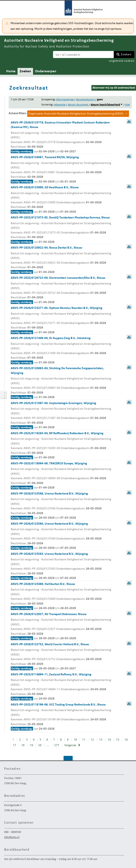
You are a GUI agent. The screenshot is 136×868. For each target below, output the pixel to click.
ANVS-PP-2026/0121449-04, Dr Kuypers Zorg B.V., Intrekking (61, 350)
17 (14, 745)
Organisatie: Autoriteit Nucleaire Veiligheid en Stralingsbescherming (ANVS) (76, 114)
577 (57, 745)
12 (92, 740)
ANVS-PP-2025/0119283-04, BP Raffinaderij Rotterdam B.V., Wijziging (61, 446)
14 (109, 740)
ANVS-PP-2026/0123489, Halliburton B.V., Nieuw (61, 596)
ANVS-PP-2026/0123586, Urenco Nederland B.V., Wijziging (61, 506)
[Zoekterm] (83, 55)
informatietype (65, 99)
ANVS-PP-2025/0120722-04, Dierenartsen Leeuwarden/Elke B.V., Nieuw (61, 290)
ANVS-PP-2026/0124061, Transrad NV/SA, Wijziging (61, 170)
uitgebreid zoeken (122, 61)
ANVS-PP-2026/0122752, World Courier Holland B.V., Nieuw (61, 657)
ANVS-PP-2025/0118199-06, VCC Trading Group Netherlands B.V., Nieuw (61, 717)
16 (126, 740)
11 (84, 740)
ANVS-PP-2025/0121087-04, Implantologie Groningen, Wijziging (61, 415)
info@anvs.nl (12, 837)
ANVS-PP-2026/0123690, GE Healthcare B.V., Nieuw (61, 200)
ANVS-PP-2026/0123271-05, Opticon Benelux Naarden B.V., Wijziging (61, 320)
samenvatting (129, 122)
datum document (78, 105)
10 (75, 740)
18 (23, 745)
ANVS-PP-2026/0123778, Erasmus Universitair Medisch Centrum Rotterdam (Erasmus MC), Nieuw (61, 137)
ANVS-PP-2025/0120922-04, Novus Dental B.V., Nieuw (61, 260)
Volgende (70, 745)
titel (127, 105)
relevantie (60, 105)
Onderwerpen (46, 71)
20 (40, 745)
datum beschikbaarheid (105, 105)
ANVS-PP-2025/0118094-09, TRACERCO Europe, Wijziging (61, 476)
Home (11, 71)
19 (31, 745)
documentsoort (85, 99)
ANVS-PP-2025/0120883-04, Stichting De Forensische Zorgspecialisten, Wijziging (61, 383)
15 (118, 740)
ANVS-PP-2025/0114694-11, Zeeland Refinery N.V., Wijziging (61, 687)
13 (101, 740)
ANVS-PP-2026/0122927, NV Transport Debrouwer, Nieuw (61, 626)
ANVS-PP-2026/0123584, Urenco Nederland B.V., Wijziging (61, 536)
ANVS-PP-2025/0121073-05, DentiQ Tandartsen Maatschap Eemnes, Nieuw (61, 230)
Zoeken (126, 54)
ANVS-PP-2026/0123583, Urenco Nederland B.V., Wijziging (61, 566)
